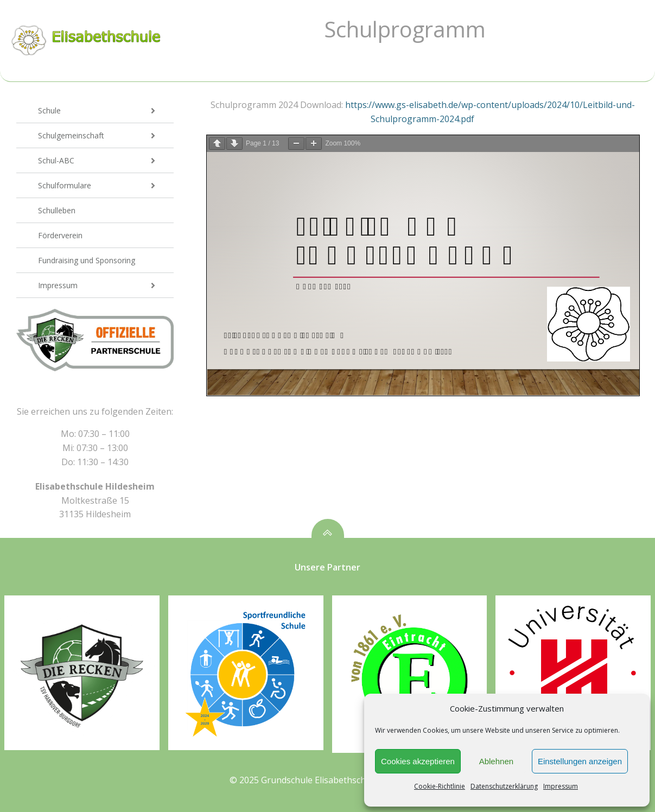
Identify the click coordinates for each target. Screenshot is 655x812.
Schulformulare (106, 185)
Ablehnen (496, 761)
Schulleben (57, 210)
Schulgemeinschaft (106, 135)
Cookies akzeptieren (418, 761)
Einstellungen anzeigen (580, 761)
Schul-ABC (106, 160)
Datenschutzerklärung (504, 786)
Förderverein (60, 235)
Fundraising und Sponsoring (87, 260)
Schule (106, 110)
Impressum (561, 786)
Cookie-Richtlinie (440, 786)
